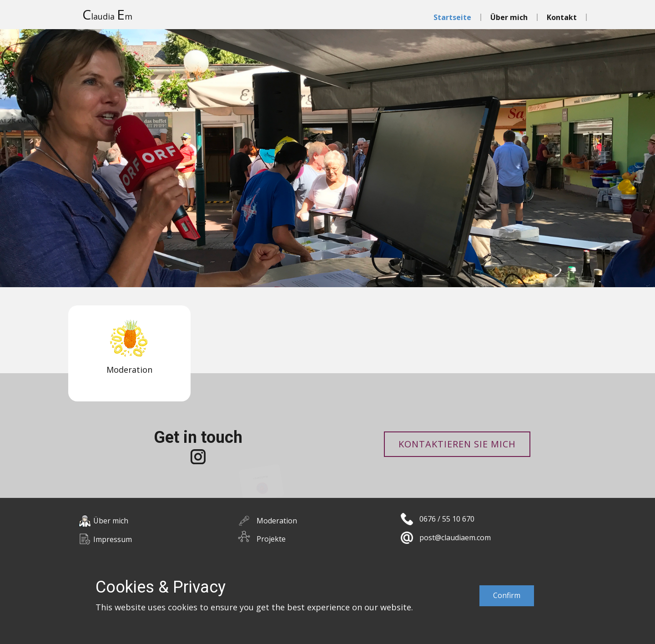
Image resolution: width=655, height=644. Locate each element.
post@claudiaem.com (455, 538)
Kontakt (562, 17)
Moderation (277, 521)
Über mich (509, 17)
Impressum (113, 539)
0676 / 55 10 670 (447, 519)
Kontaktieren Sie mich (457, 444)
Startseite (452, 17)
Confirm (507, 595)
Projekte (271, 539)
